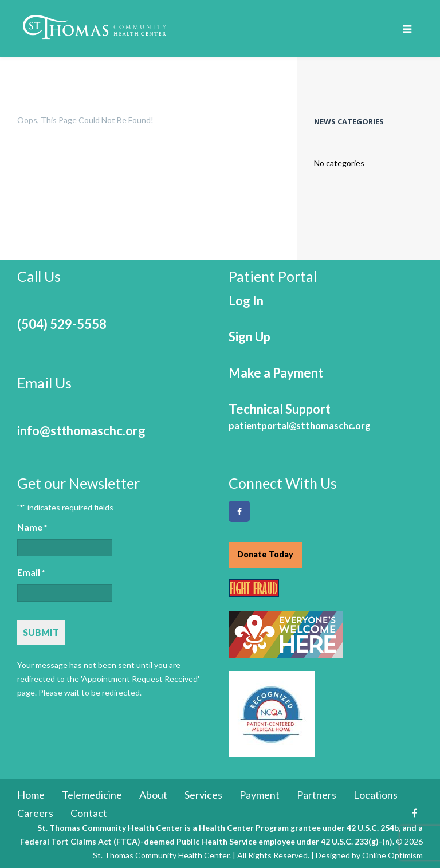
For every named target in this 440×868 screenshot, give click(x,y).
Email (31, 573)
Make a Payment (276, 373)
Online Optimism (392, 855)
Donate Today (265, 554)
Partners (317, 795)
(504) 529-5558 (62, 324)
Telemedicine (92, 795)
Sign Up (250, 337)
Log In (246, 301)
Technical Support (300, 416)
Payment (260, 795)
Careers (35, 813)
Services (203, 795)
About (153, 795)
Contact (89, 813)
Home (31, 795)
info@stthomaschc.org (81, 431)
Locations (376, 795)
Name (32, 528)
